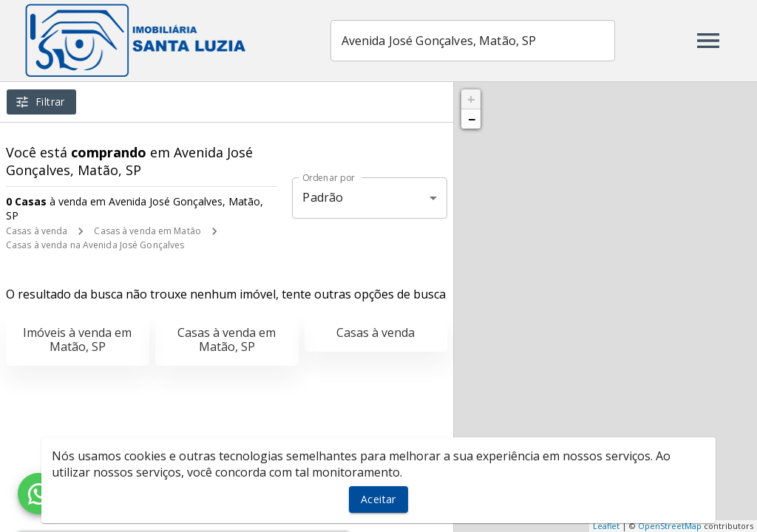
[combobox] (473, 41)
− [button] (472, 119)
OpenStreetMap (670, 526)
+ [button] (471, 99)
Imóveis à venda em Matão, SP (77, 340)
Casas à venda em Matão (147, 231)
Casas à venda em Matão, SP (227, 340)
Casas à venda (37, 231)
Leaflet (606, 526)
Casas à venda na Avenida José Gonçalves (95, 245)
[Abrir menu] (708, 41)
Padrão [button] (323, 197)
